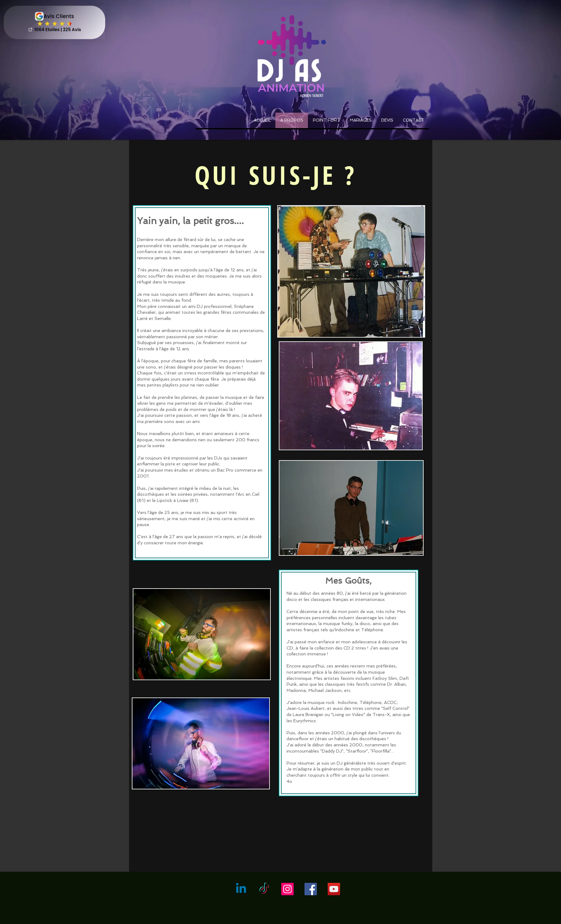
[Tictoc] (264, 889)
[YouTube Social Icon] (334, 889)
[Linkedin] (241, 889)
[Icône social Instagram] (287, 889)
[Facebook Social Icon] (311, 889)
